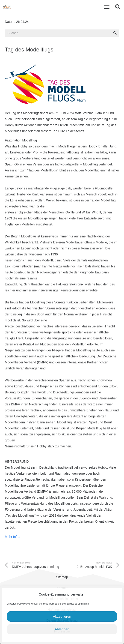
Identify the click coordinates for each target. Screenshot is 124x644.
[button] (107, 7)
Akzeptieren (62, 616)
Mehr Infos (12, 537)
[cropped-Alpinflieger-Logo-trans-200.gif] (7, 7)
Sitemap (62, 577)
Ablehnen (62, 629)
